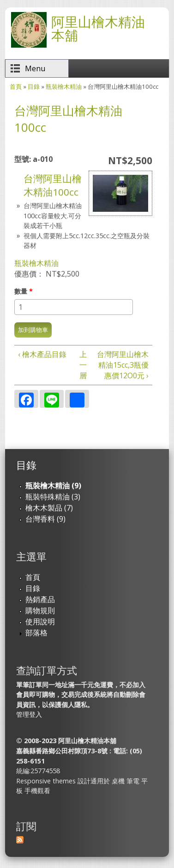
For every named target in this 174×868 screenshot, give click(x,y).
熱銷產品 (40, 599)
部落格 (36, 633)
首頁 (16, 86)
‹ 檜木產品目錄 (42, 354)
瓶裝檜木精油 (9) (53, 486)
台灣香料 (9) (45, 519)
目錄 (34, 86)
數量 (24, 291)
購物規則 (40, 610)
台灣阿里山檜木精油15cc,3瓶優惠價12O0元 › (123, 365)
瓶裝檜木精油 (64, 86)
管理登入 (29, 714)
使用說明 (40, 622)
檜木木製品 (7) (49, 508)
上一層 (82, 365)
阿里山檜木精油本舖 (98, 28)
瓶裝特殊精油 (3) (53, 497)
